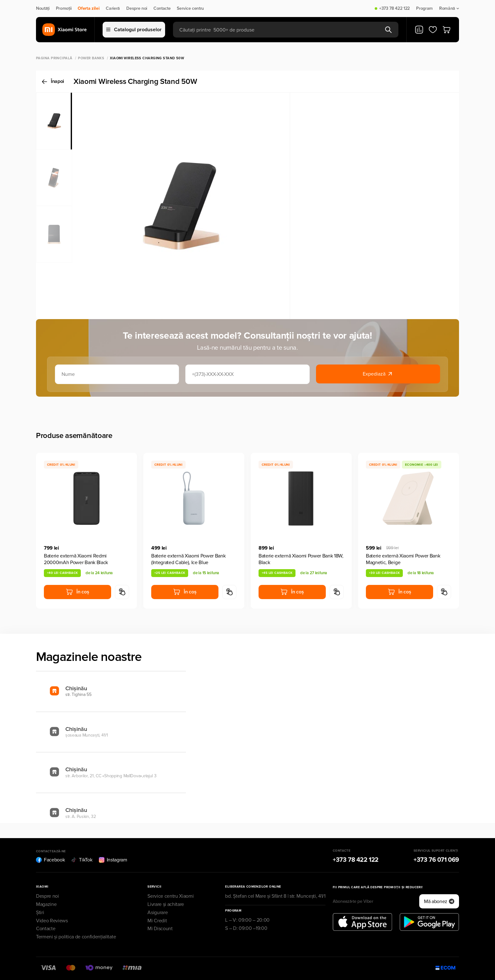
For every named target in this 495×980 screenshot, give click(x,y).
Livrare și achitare (166, 904)
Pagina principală (54, 58)
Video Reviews (52, 921)
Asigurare (158, 913)
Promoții (64, 9)
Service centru (190, 9)
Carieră (113, 9)
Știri (40, 913)
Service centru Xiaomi (170, 896)
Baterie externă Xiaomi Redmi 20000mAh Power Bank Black (76, 559)
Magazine (46, 904)
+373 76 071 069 (436, 860)
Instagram (113, 860)
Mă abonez (439, 901)
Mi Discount (160, 929)
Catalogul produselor (134, 30)
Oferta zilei (89, 9)
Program (424, 9)
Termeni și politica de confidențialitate (76, 937)
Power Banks (91, 58)
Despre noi (137, 9)
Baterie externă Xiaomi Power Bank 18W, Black (301, 559)
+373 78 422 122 (394, 9)
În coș (77, 592)
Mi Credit (157, 921)
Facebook (50, 860)
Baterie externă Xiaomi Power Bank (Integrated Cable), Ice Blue (188, 559)
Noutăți (43, 9)
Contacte (162, 9)
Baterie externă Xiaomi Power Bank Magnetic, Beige (403, 559)
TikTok (82, 860)
